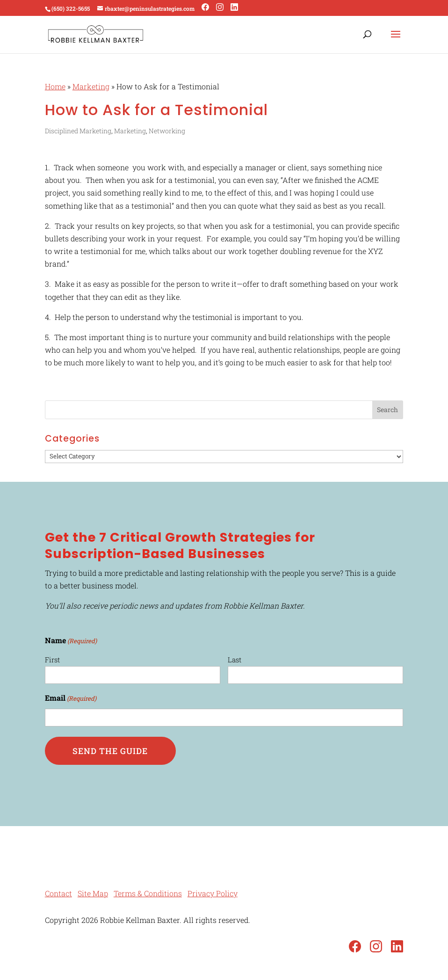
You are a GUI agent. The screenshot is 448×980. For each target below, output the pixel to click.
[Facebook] (205, 7)
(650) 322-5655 (71, 8)
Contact (58, 893)
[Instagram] (220, 7)
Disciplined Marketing (78, 131)
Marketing (91, 86)
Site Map (93, 893)
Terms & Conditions (148, 893)
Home (55, 86)
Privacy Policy (213, 893)
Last (235, 660)
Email (71, 699)
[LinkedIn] (234, 7)
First (52, 660)
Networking (167, 131)
